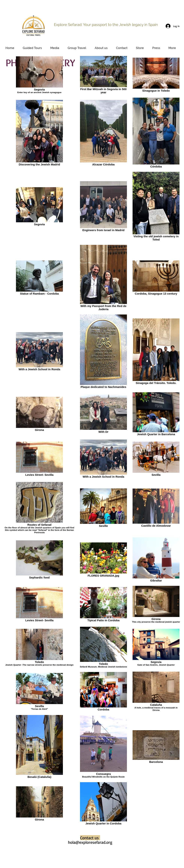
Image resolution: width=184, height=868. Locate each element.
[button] (55, 48)
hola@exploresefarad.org (90, 842)
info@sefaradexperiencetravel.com (154, 13)
